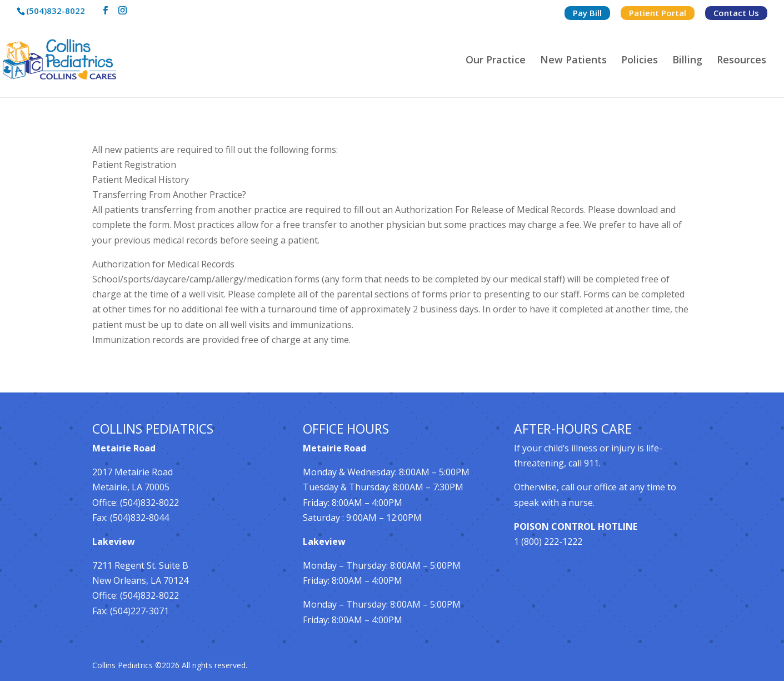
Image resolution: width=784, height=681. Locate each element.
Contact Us (736, 13)
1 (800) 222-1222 (548, 541)
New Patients (573, 61)
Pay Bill (587, 13)
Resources (741, 61)
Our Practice (496, 61)
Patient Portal (658, 13)
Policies (640, 61)
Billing (687, 61)
